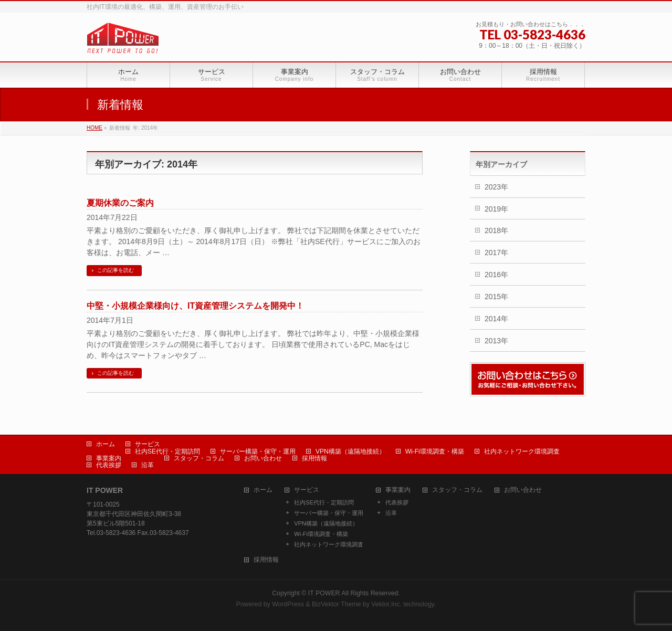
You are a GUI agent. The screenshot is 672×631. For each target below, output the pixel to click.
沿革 (148, 465)
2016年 (496, 275)
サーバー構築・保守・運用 (258, 451)
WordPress (288, 604)
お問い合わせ (263, 458)
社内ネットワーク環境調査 (522, 451)
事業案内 (109, 458)
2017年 (496, 253)
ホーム (106, 444)
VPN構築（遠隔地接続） (350, 451)
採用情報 (314, 458)
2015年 (496, 297)
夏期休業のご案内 (120, 203)
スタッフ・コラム (199, 458)
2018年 (496, 230)
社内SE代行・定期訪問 (167, 451)
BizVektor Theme (337, 604)
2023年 (496, 187)
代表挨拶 (109, 465)
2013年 (496, 341)
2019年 (496, 209)
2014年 (496, 319)
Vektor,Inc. (386, 604)
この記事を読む (115, 270)
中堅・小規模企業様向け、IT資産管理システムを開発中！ (195, 306)
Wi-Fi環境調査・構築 (435, 451)
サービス (148, 444)
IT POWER (324, 593)
